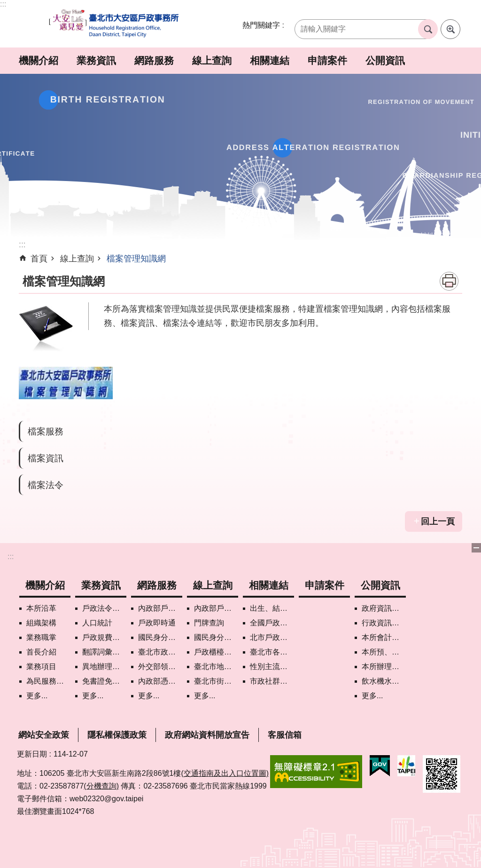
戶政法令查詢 (104, 608)
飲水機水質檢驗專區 (384, 681)
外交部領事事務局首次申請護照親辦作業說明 (160, 667)
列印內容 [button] (449, 281)
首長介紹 (41, 652)
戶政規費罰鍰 (104, 637)
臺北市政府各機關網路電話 (160, 652)
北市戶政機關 (272, 637)
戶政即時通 (157, 623)
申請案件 (327, 60)
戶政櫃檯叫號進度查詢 (216, 652)
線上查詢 (212, 60)
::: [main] (22, 245)
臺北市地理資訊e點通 (216, 667)
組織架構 (41, 623)
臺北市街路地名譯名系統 (216, 681)
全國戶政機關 (272, 623)
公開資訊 (385, 60)
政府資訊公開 (384, 608)
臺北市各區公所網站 (272, 652)
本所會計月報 (384, 637)
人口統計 (97, 623)
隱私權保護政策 (117, 735)
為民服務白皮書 (48, 681)
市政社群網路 (272, 681)
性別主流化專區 (272, 667)
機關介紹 (39, 60)
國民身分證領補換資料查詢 (216, 637)
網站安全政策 (44, 735)
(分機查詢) (101, 786)
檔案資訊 (46, 458)
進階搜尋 (450, 29)
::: (3, 4)
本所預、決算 (384, 652)
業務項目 (41, 667)
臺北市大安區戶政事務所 (115, 24)
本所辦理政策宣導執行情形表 (384, 667)
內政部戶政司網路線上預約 (160, 608)
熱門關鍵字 (261, 25)
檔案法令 (46, 485)
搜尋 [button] (428, 29)
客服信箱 (285, 735)
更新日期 (32, 754)
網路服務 (154, 60)
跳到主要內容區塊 (5, 5)
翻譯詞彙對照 (104, 652)
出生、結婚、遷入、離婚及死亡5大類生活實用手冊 (272, 608)
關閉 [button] (476, 548)
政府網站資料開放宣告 (207, 735)
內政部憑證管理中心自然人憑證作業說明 (160, 681)
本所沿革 (41, 608)
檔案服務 (46, 431)
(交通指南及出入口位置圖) (225, 773)
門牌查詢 (209, 623)
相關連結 (270, 60)
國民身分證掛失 (160, 637)
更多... (37, 696)
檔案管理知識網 (136, 259)
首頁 (39, 259)
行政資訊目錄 (384, 623)
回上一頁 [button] (438, 521)
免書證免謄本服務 (104, 681)
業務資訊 (96, 60)
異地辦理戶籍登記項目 (104, 667)
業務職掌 (41, 637)
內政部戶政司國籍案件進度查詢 (216, 608)
